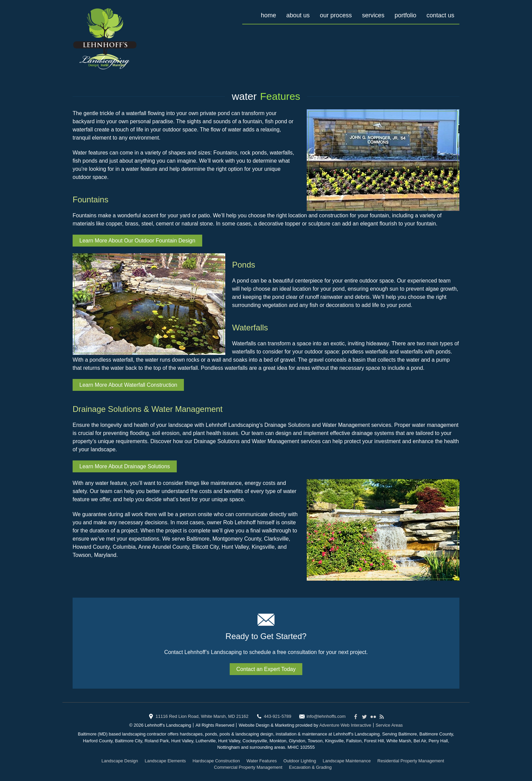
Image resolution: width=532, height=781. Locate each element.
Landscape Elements (165, 761)
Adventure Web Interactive (345, 725)
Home (269, 15)
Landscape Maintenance (347, 761)
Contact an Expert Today (266, 669)
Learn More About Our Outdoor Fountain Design (137, 241)
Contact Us (440, 15)
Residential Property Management (411, 761)
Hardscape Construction (216, 761)
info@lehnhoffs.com (326, 716)
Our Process (336, 15)
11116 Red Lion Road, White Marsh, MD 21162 (202, 716)
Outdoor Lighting (300, 761)
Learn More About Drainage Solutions (125, 466)
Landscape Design (120, 761)
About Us (298, 15)
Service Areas (389, 725)
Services (373, 15)
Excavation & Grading (310, 767)
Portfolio (405, 15)
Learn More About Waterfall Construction (128, 385)
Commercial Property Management (248, 767)
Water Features (262, 761)
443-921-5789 (278, 716)
